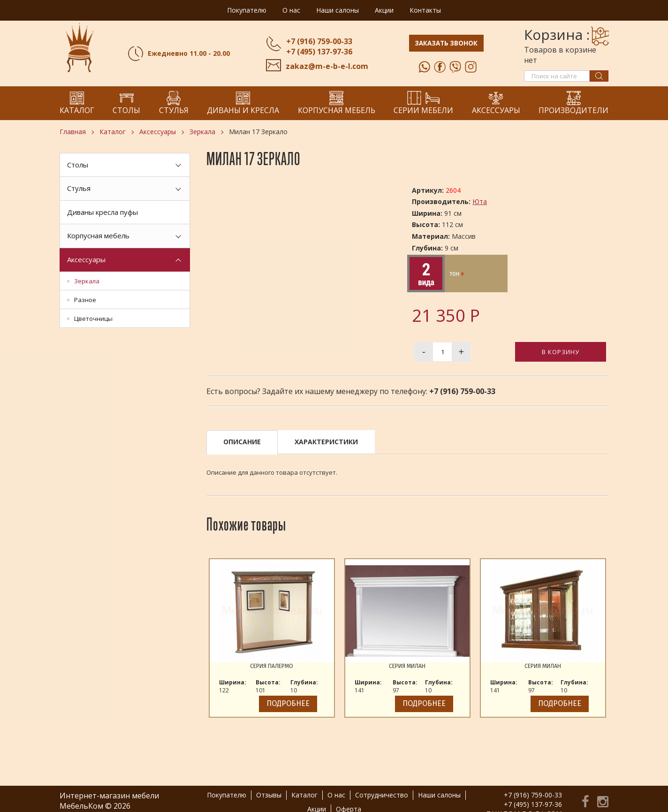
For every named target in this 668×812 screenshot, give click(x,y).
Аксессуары (158, 132)
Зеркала (202, 132)
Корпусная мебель (98, 235)
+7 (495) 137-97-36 (317, 52)
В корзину (561, 352)
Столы (78, 165)
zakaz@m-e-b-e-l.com (325, 66)
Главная (73, 132)
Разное (85, 300)
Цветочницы (93, 319)
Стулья (79, 188)
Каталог (113, 132)
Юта (480, 201)
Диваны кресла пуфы (102, 212)
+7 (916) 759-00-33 (317, 41)
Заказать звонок (447, 44)
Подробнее (288, 703)
